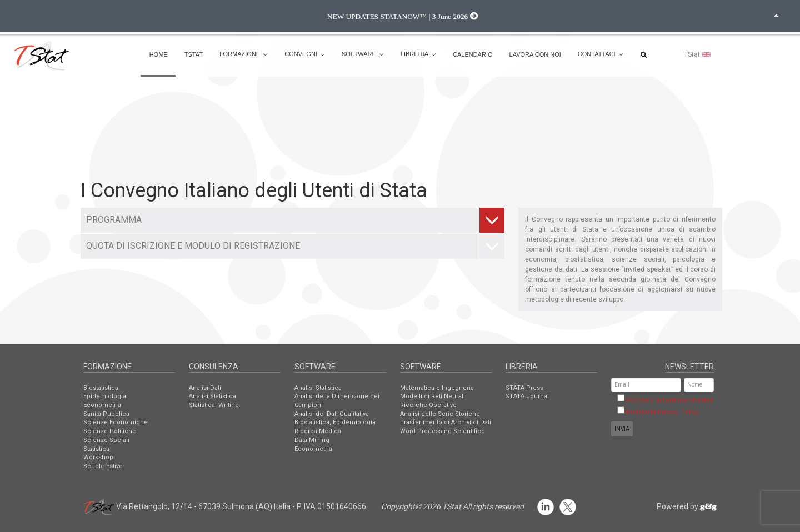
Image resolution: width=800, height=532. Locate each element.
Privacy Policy (678, 412)
